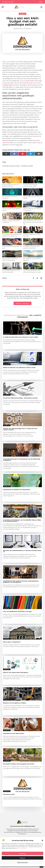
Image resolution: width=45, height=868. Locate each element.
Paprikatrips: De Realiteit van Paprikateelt (17, 490)
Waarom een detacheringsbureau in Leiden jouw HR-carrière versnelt (20, 429)
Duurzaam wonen (9, 794)
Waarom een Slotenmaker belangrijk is (16, 672)
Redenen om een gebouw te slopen (15, 703)
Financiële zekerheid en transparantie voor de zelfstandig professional (22, 460)
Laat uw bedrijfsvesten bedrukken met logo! (17, 611)
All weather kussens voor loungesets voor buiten (19, 764)
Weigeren (22, 858)
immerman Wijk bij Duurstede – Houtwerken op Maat (20, 398)
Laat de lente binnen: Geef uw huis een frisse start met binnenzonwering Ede (33, 222)
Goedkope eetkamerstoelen (11, 166)
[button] (42, 840)
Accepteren (23, 854)
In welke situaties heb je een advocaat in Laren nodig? (21, 337)
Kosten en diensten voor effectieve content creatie (19, 368)
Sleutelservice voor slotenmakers (14, 733)
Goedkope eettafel (27, 166)
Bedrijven (22, 14)
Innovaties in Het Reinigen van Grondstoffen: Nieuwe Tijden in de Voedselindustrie (22, 521)
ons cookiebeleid (22, 848)
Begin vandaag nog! (22, 289)
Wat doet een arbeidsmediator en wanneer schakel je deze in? (22, 551)
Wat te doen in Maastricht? (12, 642)
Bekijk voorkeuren (23, 862)
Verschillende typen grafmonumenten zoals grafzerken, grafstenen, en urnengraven (21, 582)
